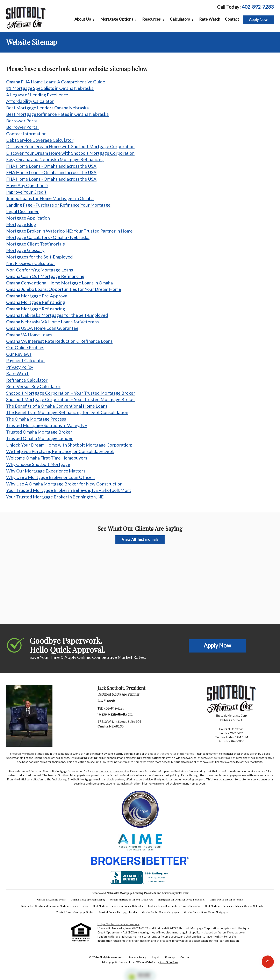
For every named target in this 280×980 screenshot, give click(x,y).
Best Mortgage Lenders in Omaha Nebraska (118, 906)
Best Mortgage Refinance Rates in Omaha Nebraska (57, 114)
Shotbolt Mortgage (22, 754)
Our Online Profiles (25, 347)
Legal (155, 957)
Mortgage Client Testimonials (35, 244)
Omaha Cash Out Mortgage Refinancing (45, 276)
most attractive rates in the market (172, 754)
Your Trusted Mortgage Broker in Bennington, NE (55, 497)
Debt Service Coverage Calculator (40, 140)
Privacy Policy (20, 367)
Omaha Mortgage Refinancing (36, 302)
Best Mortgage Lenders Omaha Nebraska (47, 108)
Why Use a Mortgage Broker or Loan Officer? (51, 477)
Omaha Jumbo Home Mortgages (161, 912)
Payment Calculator (26, 360)
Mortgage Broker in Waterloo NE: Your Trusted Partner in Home (69, 231)
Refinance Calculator (27, 380)
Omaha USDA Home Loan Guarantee (42, 328)
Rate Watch (210, 19)
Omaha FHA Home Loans (51, 899)
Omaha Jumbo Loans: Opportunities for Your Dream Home (64, 289)
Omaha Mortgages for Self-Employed (131, 899)
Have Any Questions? (27, 185)
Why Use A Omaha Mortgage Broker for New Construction (64, 484)
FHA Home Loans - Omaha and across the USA (51, 166)
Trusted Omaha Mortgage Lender (40, 438)
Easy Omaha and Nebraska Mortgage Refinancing (55, 159)
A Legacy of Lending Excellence (37, 95)
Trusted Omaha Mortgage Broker (39, 432)
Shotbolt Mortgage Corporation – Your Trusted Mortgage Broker (71, 393)
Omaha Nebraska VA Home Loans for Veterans (52, 322)
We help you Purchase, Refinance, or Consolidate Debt (60, 451)
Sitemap (170, 957)
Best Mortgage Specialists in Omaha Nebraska (174, 906)
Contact (232, 19)
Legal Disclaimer (22, 211)
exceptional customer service (110, 771)
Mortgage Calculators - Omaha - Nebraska (48, 237)
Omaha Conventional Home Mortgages (206, 912)
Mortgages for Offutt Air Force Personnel (181, 899)
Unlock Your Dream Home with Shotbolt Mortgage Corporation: (69, 445)
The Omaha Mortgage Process (36, 419)
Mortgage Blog (21, 224)
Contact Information (26, 134)
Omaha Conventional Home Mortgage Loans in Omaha (59, 283)
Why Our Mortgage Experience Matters (46, 471)
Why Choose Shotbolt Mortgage (38, 464)
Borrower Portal (22, 121)
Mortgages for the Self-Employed (40, 257)
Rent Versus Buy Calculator (33, 386)
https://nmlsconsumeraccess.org (119, 924)
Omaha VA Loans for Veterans (226, 899)
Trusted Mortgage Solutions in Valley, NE (47, 425)
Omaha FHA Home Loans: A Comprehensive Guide (56, 82)
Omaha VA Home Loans (29, 335)
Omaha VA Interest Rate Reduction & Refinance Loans (59, 341)
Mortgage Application (28, 218)
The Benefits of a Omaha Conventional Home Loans (57, 406)
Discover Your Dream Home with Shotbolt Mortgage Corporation (70, 146)
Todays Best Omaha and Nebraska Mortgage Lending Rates (55, 906)
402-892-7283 (258, 7)
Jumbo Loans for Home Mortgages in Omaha (50, 198)
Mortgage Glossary (25, 250)
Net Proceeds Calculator (31, 263)
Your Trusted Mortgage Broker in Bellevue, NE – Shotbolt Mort (69, 490)
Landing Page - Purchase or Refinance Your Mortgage (58, 205)
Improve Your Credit (26, 192)
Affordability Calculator (30, 101)
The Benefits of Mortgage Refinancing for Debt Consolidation (67, 412)
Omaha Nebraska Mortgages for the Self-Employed (57, 315)
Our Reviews (19, 354)
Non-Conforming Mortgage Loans (40, 270)
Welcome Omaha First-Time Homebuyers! (47, 458)
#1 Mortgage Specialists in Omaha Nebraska (50, 88)
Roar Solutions (169, 962)
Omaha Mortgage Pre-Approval (37, 296)
